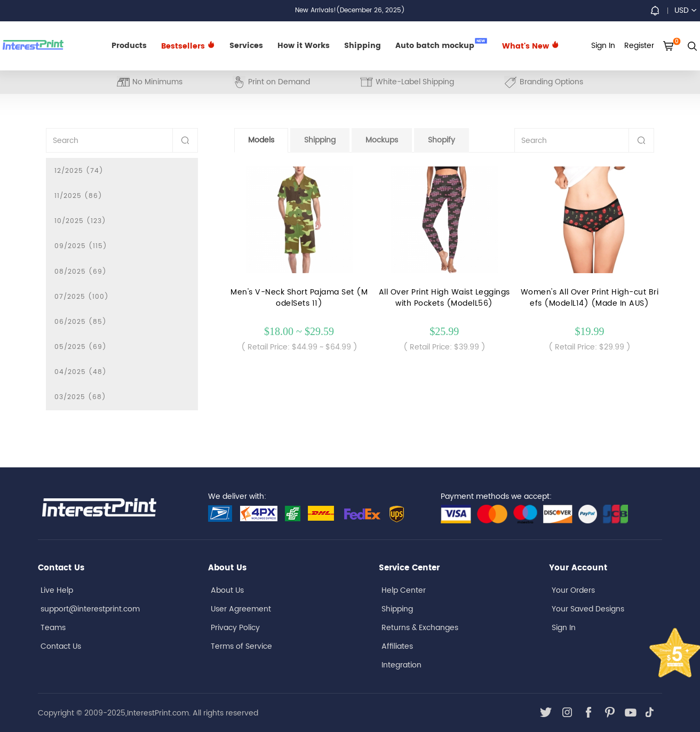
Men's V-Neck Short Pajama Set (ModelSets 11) (299, 298)
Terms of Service (241, 646)
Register (639, 46)
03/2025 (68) (80, 397)
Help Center (404, 590)
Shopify (442, 140)
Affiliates (397, 646)
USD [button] (685, 10)
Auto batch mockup (441, 45)
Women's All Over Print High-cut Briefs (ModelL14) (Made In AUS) (590, 298)
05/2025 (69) (81, 347)
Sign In (564, 628)
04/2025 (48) (81, 372)
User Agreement (241, 609)
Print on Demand (271, 82)
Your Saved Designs (588, 609)
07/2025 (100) (82, 297)
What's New (531, 46)
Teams (53, 628)
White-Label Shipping (407, 82)
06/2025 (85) (81, 322)
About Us (227, 590)
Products (129, 46)
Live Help (57, 590)
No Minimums (150, 82)
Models (261, 140)
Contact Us (61, 646)
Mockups (382, 140)
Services (246, 46)
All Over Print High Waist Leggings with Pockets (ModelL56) (444, 298)
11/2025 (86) (78, 196)
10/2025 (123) (80, 221)
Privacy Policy (235, 628)
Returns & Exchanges (420, 628)
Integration (401, 665)
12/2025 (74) (79, 171)
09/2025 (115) (81, 246)
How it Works (304, 46)
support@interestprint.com (90, 609)
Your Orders (573, 590)
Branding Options (544, 82)
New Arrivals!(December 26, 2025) (350, 10)
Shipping (363, 46)
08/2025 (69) (81, 272)
